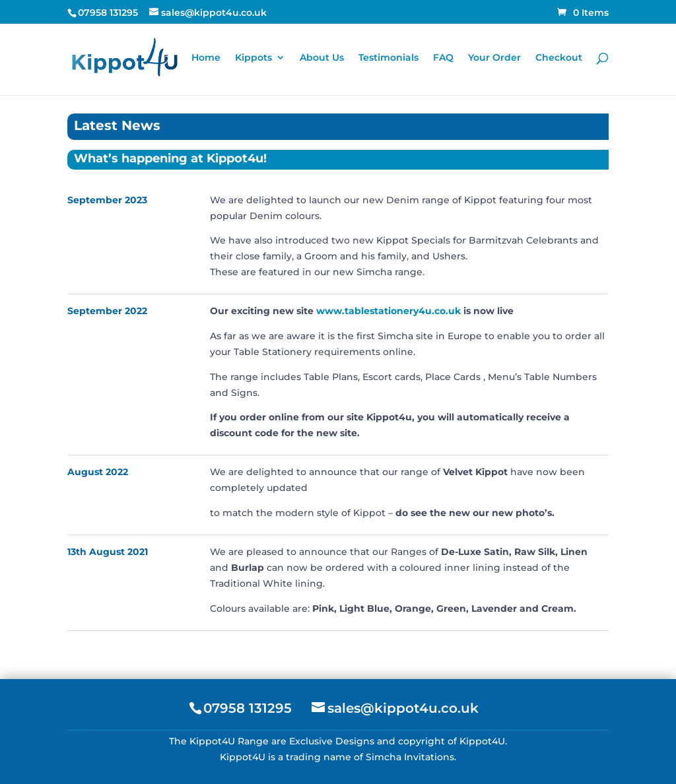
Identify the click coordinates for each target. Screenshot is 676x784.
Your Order (494, 58)
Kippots (253, 58)
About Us (322, 58)
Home (206, 58)
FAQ (443, 58)
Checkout (559, 58)
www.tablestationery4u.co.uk (389, 311)
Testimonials (389, 58)
